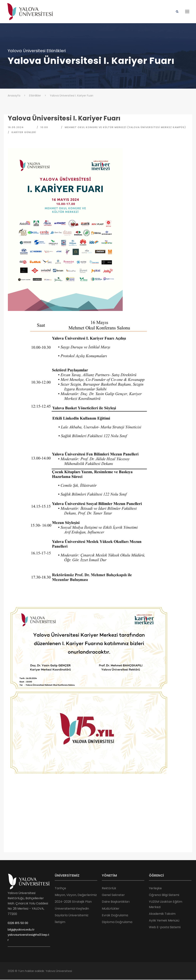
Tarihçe (60, 889)
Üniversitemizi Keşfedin (72, 909)
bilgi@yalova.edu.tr (21, 930)
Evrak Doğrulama (115, 916)
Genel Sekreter (113, 895)
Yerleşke (155, 889)
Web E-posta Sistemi (165, 928)
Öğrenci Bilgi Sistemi (164, 895)
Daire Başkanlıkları (116, 902)
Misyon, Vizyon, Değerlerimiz (76, 895)
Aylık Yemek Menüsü (164, 921)
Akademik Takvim (162, 914)
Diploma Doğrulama (117, 922)
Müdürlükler (111, 909)
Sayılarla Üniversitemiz (72, 916)
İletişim (60, 922)
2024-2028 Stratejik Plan (73, 902)
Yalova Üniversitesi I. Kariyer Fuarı (64, 118)
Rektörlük (109, 889)
